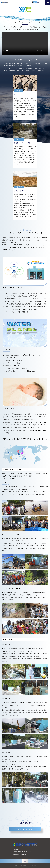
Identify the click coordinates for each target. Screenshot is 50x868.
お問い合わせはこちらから (25, 829)
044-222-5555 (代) (22, 855)
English (39, 2)
